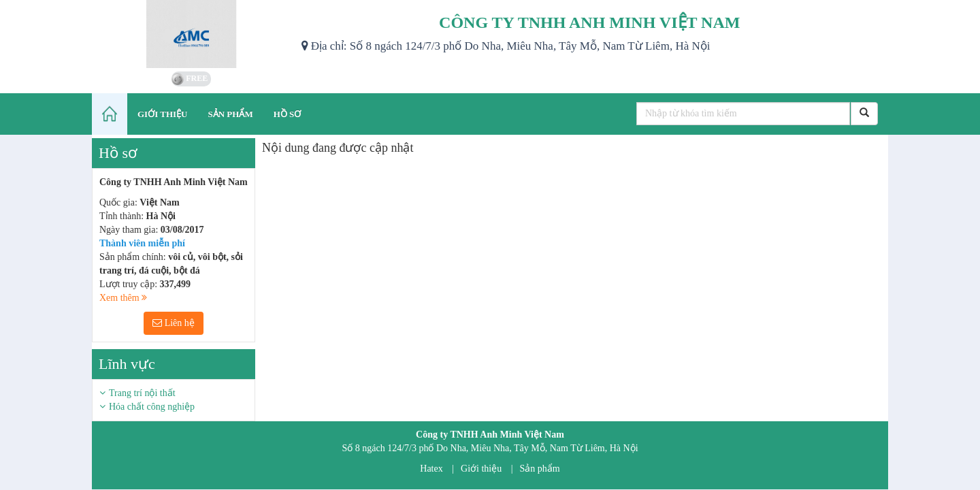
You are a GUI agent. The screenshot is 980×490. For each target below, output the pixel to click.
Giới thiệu (481, 469)
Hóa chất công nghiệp (152, 407)
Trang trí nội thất (142, 393)
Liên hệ (174, 323)
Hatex (431, 469)
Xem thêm (123, 298)
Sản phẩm (540, 469)
